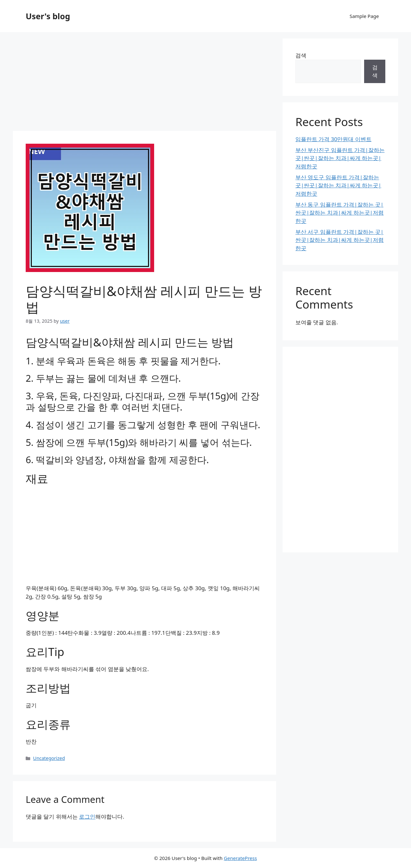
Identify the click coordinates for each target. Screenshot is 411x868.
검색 (301, 55)
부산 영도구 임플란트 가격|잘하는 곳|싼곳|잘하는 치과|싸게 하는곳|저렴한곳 (338, 185)
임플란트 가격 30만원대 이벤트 (333, 139)
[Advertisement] (144, 83)
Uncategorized (49, 758)
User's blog (48, 16)
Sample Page (364, 16)
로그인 (87, 817)
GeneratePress (240, 858)
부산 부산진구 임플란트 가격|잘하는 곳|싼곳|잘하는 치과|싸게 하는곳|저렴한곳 (340, 158)
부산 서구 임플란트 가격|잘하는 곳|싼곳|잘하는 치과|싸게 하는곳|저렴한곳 (340, 240)
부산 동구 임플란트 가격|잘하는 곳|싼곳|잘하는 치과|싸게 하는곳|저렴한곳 (340, 213)
